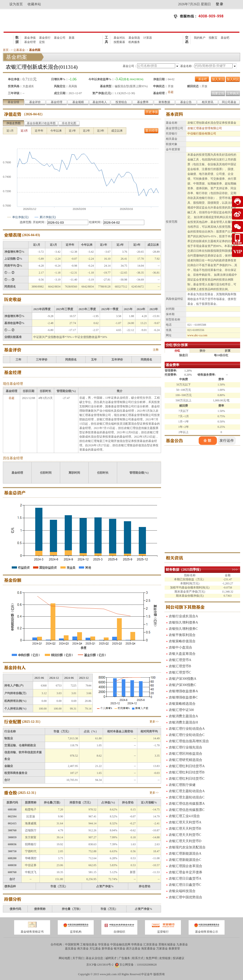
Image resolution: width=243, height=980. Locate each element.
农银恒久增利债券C (183, 629)
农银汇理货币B (180, 666)
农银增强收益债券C (183, 697)
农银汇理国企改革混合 (185, 866)
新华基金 (107, 949)
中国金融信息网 (120, 944)
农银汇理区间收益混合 (185, 754)
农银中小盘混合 (180, 647)
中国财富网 (72, 944)
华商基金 (137, 944)
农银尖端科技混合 (182, 891)
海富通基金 (148, 949)
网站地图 (64, 958)
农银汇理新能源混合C (185, 860)
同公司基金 (229, 102)
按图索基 (119, 42)
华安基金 (104, 944)
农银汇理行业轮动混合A (187, 729)
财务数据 (164, 102)
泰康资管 (174, 949)
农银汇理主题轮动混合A (187, 791)
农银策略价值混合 (182, 641)
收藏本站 (34, 4)
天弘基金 (95, 949)
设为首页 (16, 4)
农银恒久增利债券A (183, 622)
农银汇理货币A (180, 660)
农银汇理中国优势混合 (185, 897)
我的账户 (200, 38)
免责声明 (151, 958)
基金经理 (30, 42)
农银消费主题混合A (183, 716)
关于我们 (78, 958)
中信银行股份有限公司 (202, 134)
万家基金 (162, 949)
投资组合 (121, 102)
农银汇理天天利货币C (185, 835)
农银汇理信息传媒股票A (187, 804)
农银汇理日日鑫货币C (185, 885)
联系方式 (138, 958)
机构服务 (134, 42)
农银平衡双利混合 (182, 635)
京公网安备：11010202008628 (138, 965)
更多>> (154, 722)
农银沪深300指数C (182, 685)
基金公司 (60, 38)
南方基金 (83, 949)
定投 (42, 42)
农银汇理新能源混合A (185, 854)
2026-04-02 (33, 114)
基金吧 (225, 38)
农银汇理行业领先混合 (185, 747)
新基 (72, 38)
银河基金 (120, 949)
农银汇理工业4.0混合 (184, 816)
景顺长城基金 (167, 944)
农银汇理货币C (180, 672)
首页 (6, 50)
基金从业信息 (94, 958)
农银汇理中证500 (181, 710)
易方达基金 (133, 949)
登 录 (220, 4)
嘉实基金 (71, 949)
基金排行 (45, 38)
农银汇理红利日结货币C (187, 779)
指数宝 (213, 38)
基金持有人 (100, 102)
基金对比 (119, 38)
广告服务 (124, 958)
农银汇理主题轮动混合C (187, 797)
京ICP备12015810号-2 (100, 965)
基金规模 (78, 102)
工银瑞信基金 (89, 944)
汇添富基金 (150, 944)
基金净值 (30, 38)
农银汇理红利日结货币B (187, 772)
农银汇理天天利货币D (185, 841)
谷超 (171, 92)
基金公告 (186, 102)
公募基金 (19, 50)
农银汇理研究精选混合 (185, 760)
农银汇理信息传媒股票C (187, 810)
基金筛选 (134, 38)
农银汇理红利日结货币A (187, 766)
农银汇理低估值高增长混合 (189, 741)
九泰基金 (182, 944)
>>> (235, 570)
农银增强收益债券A (183, 691)
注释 (156, 350)
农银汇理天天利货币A (185, 822)
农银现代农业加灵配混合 (187, 847)
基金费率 (143, 102)
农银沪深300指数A (182, 679)
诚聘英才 (111, 958)
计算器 (148, 38)
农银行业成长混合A (183, 616)
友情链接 (165, 958)
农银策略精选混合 (182, 704)
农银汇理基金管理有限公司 (205, 128)
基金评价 (35, 102)
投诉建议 (179, 958)
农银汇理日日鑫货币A (185, 879)
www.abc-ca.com (197, 335)
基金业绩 (13, 102)
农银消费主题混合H (183, 722)
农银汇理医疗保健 (182, 785)
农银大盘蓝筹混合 (182, 654)
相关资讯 (208, 102)
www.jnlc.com (108, 974)
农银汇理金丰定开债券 (185, 872)
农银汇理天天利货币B (185, 829)
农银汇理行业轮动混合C (187, 735)
